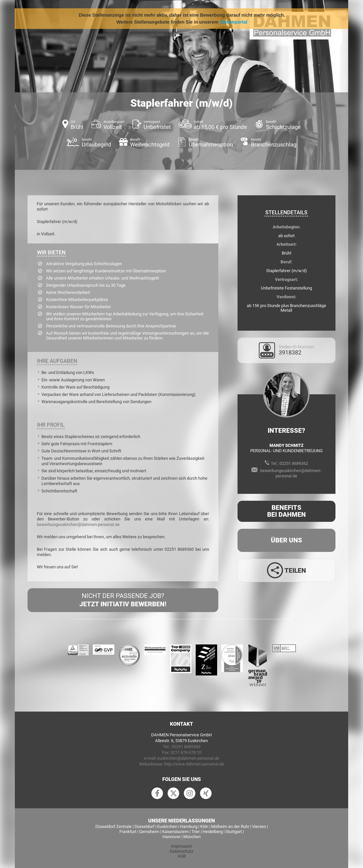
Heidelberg (213, 832)
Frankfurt (128, 832)
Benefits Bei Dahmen (286, 511)
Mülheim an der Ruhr (230, 826)
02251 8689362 (294, 463)
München (192, 837)
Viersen (259, 826)
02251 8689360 (186, 747)
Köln (204, 826)
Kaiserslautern (175, 832)
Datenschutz (182, 851)
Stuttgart (234, 832)
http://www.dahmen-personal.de (194, 764)
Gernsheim (149, 832)
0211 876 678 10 (186, 752)
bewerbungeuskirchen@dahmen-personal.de (78, 524)
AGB (182, 856)
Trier (196, 832)
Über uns (286, 540)
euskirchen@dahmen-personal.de (188, 758)
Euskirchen (167, 826)
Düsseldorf (144, 826)
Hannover (172, 837)
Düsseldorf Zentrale (114, 826)
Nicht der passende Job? (123, 600)
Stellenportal (234, 22)
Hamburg (189, 826)
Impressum (182, 846)
